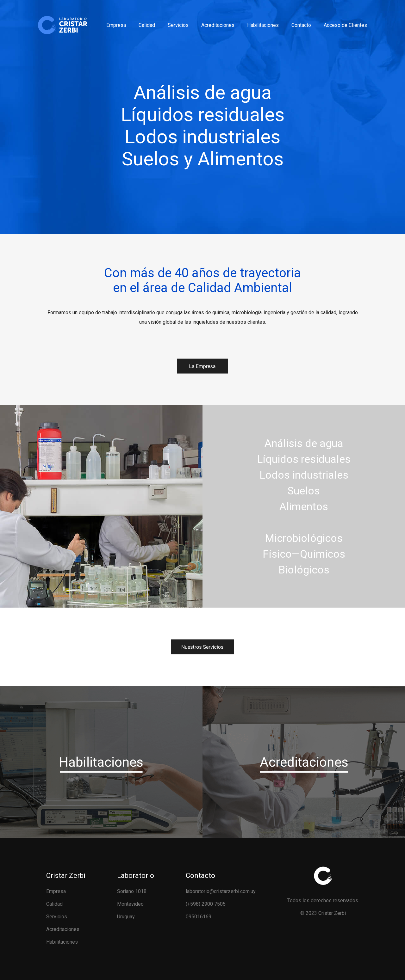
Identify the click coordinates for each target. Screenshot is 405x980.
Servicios (178, 25)
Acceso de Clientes (345, 25)
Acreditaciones (218, 25)
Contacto (301, 25)
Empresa (116, 25)
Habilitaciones (263, 25)
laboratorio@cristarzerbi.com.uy (221, 891)
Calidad (147, 25)
